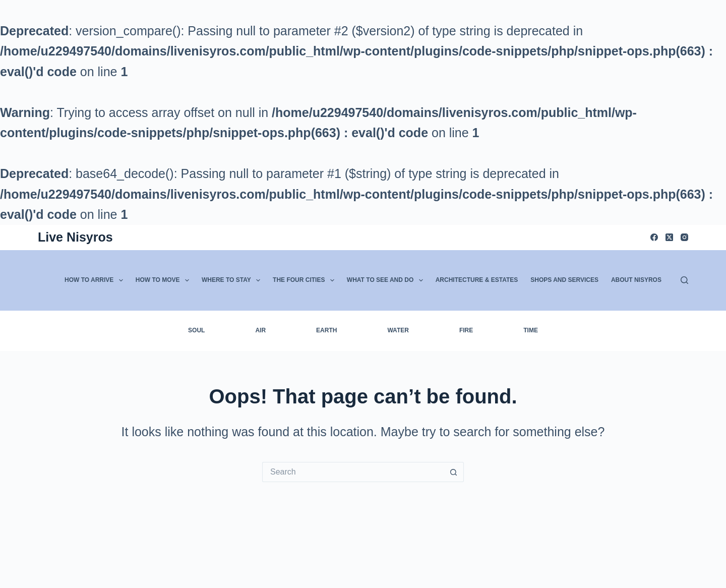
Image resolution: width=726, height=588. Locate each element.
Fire (466, 330)
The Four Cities (306, 280)
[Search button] (454, 472)
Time (531, 330)
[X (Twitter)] (669, 237)
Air (260, 330)
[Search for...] (353, 472)
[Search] (684, 280)
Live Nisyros (75, 237)
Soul (196, 330)
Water (398, 330)
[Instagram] (684, 237)
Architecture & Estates (477, 280)
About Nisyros (636, 280)
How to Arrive (96, 280)
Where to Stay (233, 280)
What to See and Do (387, 280)
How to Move (164, 280)
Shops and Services (564, 280)
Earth (326, 330)
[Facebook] (654, 237)
